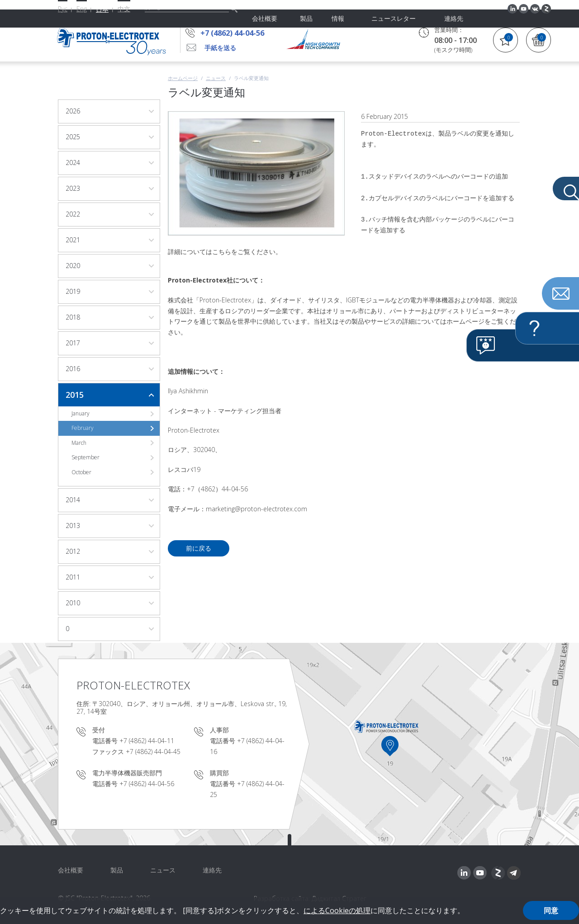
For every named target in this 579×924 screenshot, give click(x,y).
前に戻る (199, 548)
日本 (102, 9)
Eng (82, 9)
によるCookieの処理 (337, 910)
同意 (551, 910)
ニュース (216, 78)
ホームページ (183, 78)
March (79, 443)
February (83, 428)
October (81, 472)
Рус (63, 9)
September (85, 457)
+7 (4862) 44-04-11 (147, 741)
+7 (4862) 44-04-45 (153, 752)
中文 (124, 9)
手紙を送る (220, 48)
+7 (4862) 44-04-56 (239, 33)
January (81, 413)
